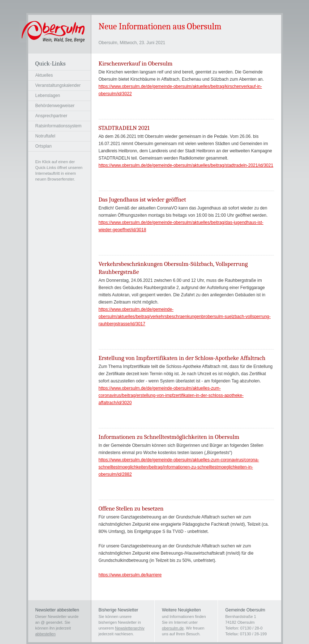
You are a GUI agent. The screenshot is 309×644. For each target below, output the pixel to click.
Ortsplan (44, 146)
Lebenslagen (48, 96)
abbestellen (46, 634)
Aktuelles (44, 75)
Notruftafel (45, 136)
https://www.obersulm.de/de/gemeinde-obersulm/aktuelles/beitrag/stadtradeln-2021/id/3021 (186, 165)
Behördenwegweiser (55, 106)
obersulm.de (173, 628)
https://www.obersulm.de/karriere (130, 575)
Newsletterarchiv (130, 628)
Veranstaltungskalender (58, 85)
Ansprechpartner (51, 116)
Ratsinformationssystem (59, 126)
